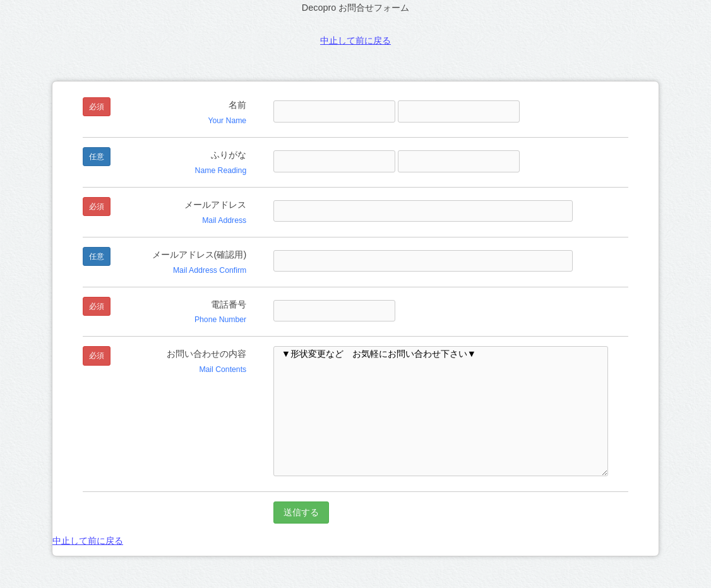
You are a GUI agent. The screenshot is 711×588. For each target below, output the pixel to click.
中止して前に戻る (355, 40)
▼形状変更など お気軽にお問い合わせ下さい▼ (441, 411)
